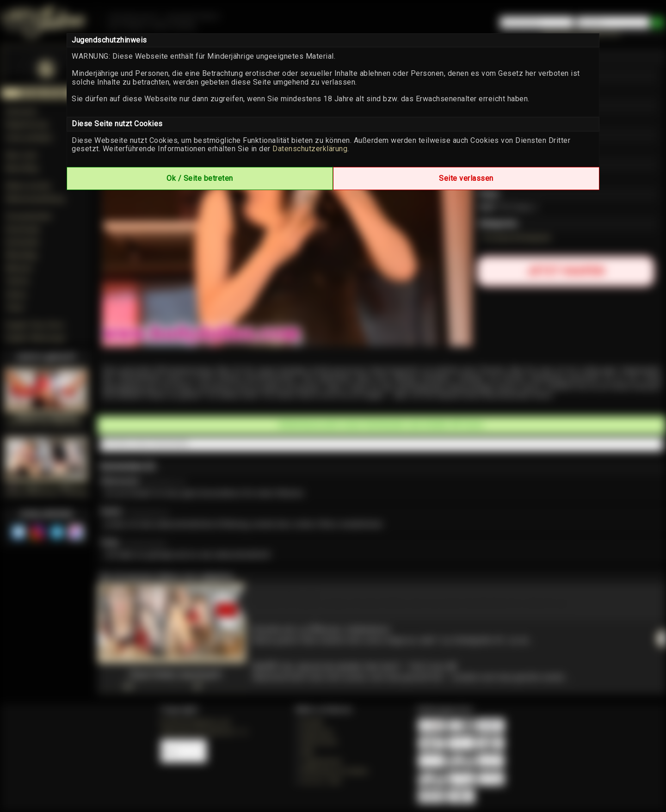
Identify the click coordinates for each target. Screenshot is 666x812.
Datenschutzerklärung (310, 149)
